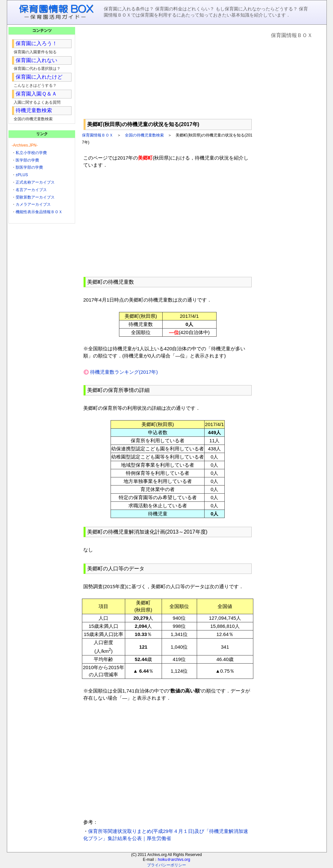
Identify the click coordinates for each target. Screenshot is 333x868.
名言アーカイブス (31, 190)
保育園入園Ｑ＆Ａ (36, 94)
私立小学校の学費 (31, 153)
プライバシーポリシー (166, 865)
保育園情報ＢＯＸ (98, 135)
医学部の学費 (27, 160)
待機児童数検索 (34, 110)
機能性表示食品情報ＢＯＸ (39, 212)
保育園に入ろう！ (36, 43)
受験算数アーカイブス (35, 197)
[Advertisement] (168, 72)
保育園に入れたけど (39, 77)
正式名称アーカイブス (35, 182)
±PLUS (22, 175)
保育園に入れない (36, 60)
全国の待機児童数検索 (144, 135)
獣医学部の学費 (29, 167)
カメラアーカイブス (33, 204)
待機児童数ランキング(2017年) (124, 372)
